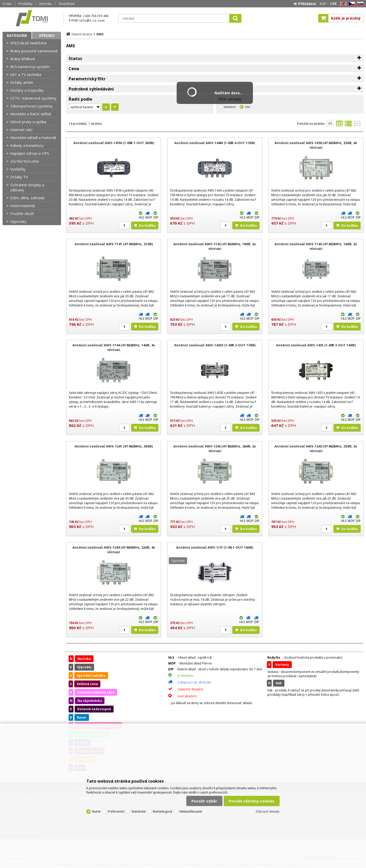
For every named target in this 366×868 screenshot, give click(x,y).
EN (342, 4)
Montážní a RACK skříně (30, 114)
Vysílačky (18, 169)
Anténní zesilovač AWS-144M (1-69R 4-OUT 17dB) (215, 143)
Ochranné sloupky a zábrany (27, 187)
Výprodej (18, 221)
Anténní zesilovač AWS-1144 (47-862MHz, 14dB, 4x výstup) (114, 347)
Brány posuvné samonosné (34, 51)
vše (247, 107)
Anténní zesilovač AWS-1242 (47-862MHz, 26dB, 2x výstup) (215, 448)
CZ (351, 4)
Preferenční (116, 811)
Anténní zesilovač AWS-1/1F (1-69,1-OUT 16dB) (215, 547)
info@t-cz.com (92, 20)
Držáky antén (22, 82)
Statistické (139, 811)
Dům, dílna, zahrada (27, 198)
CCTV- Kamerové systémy (33, 98)
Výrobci (47, 35)
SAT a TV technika (26, 74)
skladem (230, 107)
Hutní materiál (22, 206)
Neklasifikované (191, 811)
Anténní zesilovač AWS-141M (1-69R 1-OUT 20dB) (114, 143)
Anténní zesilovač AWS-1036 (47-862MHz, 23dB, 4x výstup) (316, 145)
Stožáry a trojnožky (27, 90)
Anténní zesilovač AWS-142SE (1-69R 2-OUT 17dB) (215, 345)
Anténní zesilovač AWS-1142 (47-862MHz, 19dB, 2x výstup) (215, 246)
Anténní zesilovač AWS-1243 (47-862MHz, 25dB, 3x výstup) (316, 448)
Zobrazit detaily (268, 811)
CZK (333, 4)
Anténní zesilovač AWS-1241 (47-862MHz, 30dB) (114, 446)
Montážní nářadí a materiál (33, 137)
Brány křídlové (23, 59)
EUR (323, 4)
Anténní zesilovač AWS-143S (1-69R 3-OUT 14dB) (316, 345)
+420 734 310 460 (95, 16)
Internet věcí (21, 130)
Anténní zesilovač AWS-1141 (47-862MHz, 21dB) (114, 244)
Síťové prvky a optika (28, 122)
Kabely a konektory (27, 145)
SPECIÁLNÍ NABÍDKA (28, 43)
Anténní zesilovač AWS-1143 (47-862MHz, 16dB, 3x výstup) (316, 246)
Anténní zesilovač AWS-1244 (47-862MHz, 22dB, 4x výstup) (114, 550)
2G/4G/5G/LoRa (25, 161)
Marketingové (163, 811)
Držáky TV (19, 177)
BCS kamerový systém (30, 67)
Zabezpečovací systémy (31, 106)
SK (359, 4)
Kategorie (17, 35)
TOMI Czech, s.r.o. (32, 18)
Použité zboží (22, 213)
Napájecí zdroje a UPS (30, 153)
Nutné (96, 811)
